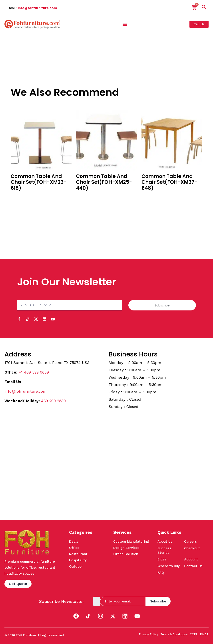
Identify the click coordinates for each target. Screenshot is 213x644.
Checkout (192, 548)
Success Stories (164, 550)
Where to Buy (169, 566)
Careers (190, 542)
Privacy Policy (148, 634)
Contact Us (193, 566)
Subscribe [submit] (158, 601)
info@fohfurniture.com (37, 8)
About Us (165, 542)
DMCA (204, 634)
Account (191, 559)
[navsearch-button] (204, 8)
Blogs (162, 559)
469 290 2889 (53, 401)
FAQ (161, 573)
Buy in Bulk (19, 197)
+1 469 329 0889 (34, 372)
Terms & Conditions (174, 634)
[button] (125, 24)
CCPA (194, 634)
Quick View (19, 203)
